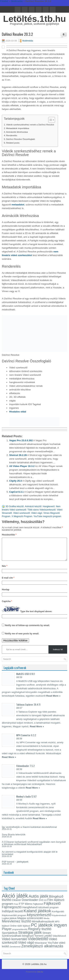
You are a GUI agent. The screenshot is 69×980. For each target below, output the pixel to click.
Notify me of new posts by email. (22, 638)
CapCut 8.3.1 (16, 492)
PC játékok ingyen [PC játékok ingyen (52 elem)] (49, 929)
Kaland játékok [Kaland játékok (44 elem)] (37, 915)
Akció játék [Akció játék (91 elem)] (15, 900)
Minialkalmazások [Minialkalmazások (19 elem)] (43, 926)
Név (5, 570)
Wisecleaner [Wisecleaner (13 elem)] (41, 947)
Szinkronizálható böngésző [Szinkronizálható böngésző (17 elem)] (18, 940)
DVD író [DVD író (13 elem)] (43, 905)
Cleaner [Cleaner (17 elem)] (16, 904)
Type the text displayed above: (36, 616)
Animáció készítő (33, 506)
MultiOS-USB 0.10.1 (26, 678)
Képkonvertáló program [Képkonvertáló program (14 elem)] (14, 920)
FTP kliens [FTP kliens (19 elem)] (25, 908)
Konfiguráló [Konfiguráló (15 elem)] (58, 916)
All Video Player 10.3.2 (22, 466)
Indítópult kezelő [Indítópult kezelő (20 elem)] (12, 916)
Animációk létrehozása (17, 132)
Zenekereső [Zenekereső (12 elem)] (15, 951)
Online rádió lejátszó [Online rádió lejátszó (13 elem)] (20, 930)
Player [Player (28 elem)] (7, 933)
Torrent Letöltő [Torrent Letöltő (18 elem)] (43, 940)
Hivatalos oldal (18, 412)
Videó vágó (37, 513)
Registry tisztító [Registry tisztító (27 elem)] (40, 933)
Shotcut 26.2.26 (18, 455)
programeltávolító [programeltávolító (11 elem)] (20, 934)
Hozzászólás (9, 535)
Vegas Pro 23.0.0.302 (21, 440)
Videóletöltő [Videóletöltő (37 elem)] (38, 943)
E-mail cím (8, 582)
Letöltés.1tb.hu (34, 19)
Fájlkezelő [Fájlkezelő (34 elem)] (52, 908)
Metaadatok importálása (18, 128)
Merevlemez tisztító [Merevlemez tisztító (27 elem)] (16, 926)
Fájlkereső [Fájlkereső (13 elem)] (38, 908)
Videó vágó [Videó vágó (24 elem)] (26, 947)
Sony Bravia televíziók (14, 839)
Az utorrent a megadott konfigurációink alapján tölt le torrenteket (30, 857)
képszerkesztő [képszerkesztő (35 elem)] (39, 919)
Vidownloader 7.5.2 (25, 770)
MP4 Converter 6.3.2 (26, 739)
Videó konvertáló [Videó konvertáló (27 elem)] (14, 943)
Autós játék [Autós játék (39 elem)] (38, 901)
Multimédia (28, 41)
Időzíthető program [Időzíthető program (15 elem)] (48, 912)
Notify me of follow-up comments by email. (27, 630)
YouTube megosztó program (47, 516)
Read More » (53, 700)
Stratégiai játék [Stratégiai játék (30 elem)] (30, 937)
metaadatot (18, 205)
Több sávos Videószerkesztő (41, 510)
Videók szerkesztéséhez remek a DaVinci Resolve (30, 125)
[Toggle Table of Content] (50, 120)
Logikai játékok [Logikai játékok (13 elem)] (9, 923)
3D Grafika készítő (15, 506)
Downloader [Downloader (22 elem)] (30, 904)
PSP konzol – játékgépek (15, 866)
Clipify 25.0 (16, 481)
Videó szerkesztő (21, 513)
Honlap (6, 594)
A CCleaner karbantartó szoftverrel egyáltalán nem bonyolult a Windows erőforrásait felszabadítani (34, 847)
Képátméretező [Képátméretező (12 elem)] (59, 920)
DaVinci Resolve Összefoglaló (21, 139)
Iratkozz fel (58, 654)
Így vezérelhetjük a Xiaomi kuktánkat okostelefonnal (29, 831)
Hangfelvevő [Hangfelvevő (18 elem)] (30, 912)
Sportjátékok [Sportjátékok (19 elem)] (10, 937)
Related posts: (13, 143)
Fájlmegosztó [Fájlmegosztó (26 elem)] (12, 912)
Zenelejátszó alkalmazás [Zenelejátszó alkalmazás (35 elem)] (42, 950)
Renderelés (12, 135)
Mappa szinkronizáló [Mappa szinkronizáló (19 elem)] (30, 922)
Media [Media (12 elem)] (46, 923)
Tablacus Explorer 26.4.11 (28, 709)
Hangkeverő (49, 506)
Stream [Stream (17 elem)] (47, 937)
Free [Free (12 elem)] (16, 908)
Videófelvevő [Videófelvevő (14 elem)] (59, 940)
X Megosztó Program (22, 516)
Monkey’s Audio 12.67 (26, 801)
